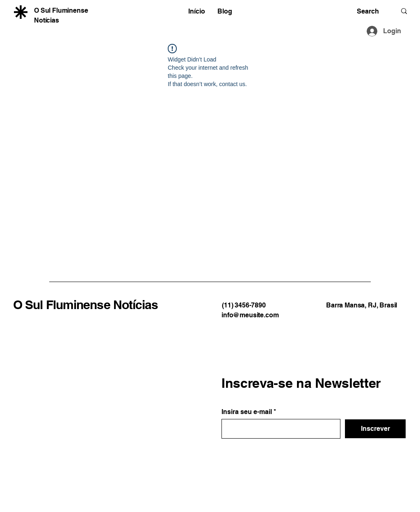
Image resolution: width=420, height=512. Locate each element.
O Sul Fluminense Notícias (86, 305)
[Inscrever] (375, 429)
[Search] (370, 11)
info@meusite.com (250, 315)
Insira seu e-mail (247, 412)
